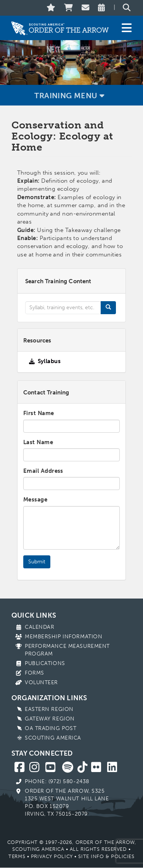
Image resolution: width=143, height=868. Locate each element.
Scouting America (53, 738)
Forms (35, 673)
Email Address (43, 471)
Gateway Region (50, 719)
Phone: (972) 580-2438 (57, 781)
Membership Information (63, 637)
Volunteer (41, 682)
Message (35, 500)
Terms (17, 856)
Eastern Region (49, 709)
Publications (45, 663)
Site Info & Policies (106, 856)
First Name (39, 413)
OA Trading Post (51, 728)
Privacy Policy (52, 856)
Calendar (39, 627)
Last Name (38, 442)
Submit (37, 562)
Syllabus (49, 361)
